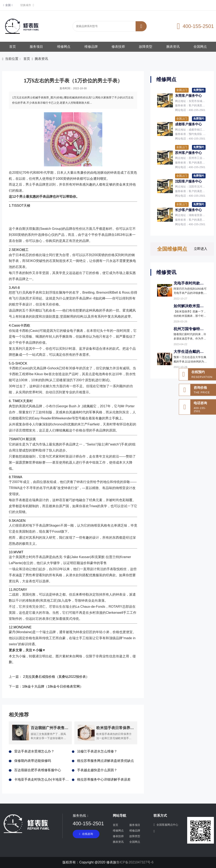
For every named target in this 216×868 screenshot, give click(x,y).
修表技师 (118, 47)
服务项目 (36, 47)
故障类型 (146, 47)
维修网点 (64, 47)
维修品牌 (91, 47)
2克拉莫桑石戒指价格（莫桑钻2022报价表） (56, 677)
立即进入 (201, 249)
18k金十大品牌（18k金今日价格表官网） (53, 686)
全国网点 (200, 47)
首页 (13, 47)
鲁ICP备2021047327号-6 (135, 862)
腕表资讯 (173, 47)
